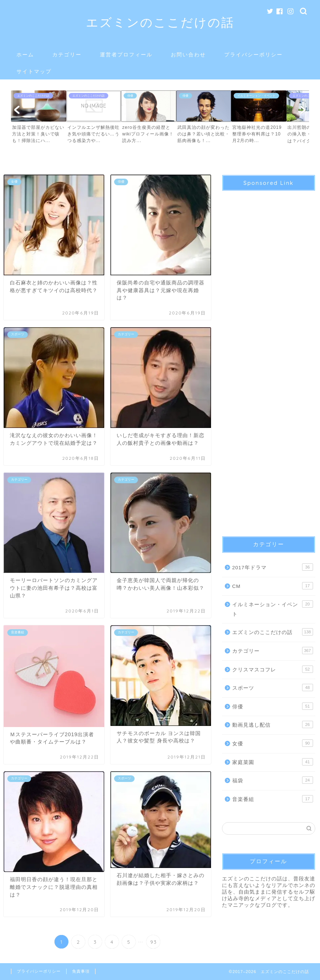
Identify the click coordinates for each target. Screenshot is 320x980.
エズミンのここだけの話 (160, 22)
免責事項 (81, 971)
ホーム (25, 55)
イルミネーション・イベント (273, 609)
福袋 (273, 780)
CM (273, 586)
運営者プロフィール (126, 55)
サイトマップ (34, 71)
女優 (273, 743)
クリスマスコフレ (273, 669)
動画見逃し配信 (273, 724)
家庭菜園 (273, 762)
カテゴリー (67, 55)
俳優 (273, 706)
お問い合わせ (188, 55)
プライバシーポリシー (253, 55)
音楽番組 (273, 799)
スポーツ (273, 688)
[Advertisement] (269, 357)
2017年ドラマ (273, 567)
